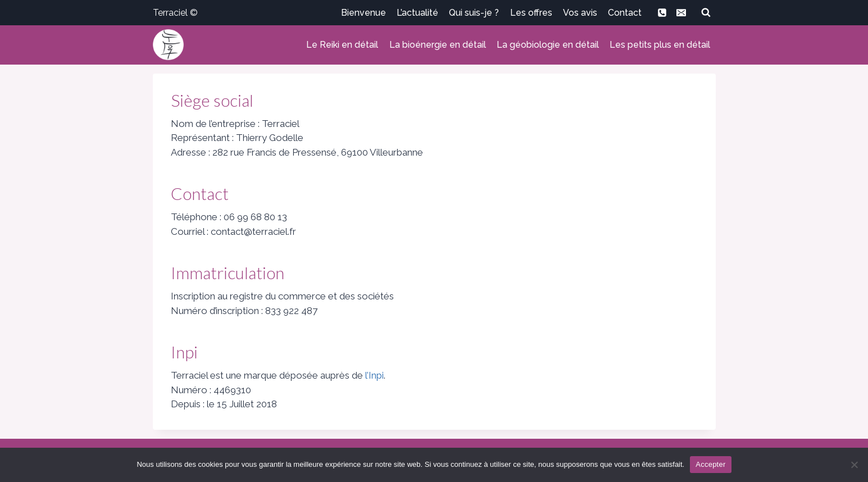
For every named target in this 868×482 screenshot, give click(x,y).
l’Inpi (374, 375)
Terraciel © (175, 13)
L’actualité (417, 13)
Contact (625, 13)
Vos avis (580, 13)
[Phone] (662, 12)
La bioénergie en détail (438, 45)
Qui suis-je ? (474, 13)
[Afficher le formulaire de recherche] (706, 12)
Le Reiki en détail (342, 45)
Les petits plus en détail (660, 45)
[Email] (681, 12)
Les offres (531, 13)
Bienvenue (363, 13)
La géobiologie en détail (548, 45)
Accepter (710, 464)
